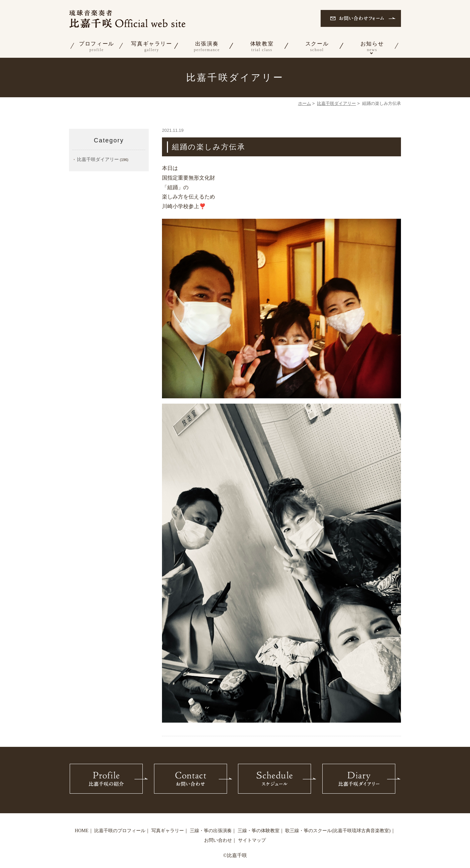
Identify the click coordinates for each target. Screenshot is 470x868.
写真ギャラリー (152, 47)
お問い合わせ (218, 840)
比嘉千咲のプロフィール (120, 831)
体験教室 (262, 47)
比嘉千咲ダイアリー (336, 103)
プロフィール (97, 47)
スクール (317, 47)
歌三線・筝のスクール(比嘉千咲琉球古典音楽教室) (338, 831)
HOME (81, 831)
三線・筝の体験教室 (259, 831)
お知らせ (372, 47)
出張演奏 (207, 47)
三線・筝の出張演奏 (211, 831)
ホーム (305, 103)
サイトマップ (252, 840)
